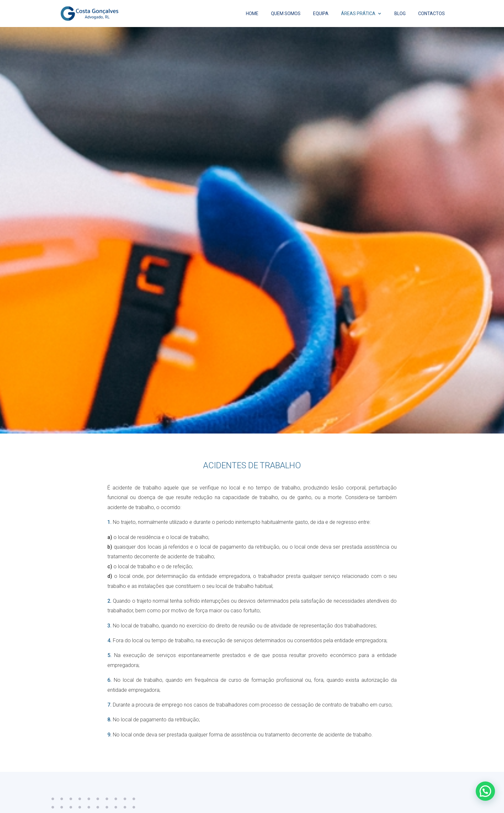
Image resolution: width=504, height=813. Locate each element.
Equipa (321, 14)
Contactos (432, 14)
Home (252, 14)
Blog (400, 14)
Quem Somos (286, 14)
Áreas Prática (358, 14)
